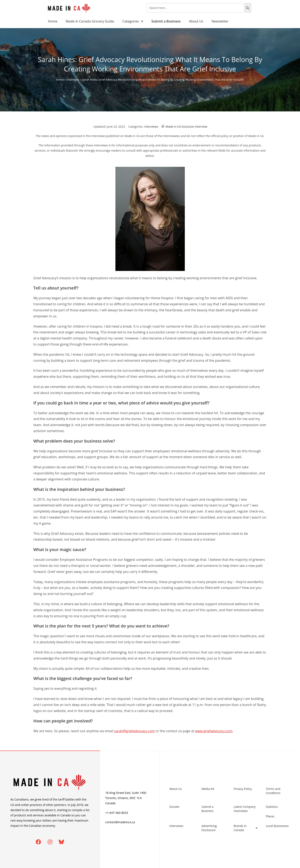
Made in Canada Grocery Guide (90, 21)
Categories (133, 21)
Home (53, 21)
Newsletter (220, 21)
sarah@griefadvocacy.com (134, 731)
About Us (196, 21)
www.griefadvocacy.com (214, 731)
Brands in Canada (245, 828)
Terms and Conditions (273, 791)
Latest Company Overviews (244, 809)
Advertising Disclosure (209, 828)
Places (270, 816)
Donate (174, 807)
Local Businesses (277, 826)
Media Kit (208, 789)
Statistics (272, 807)
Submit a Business (207, 809)
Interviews (73, 80)
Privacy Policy (243, 789)
